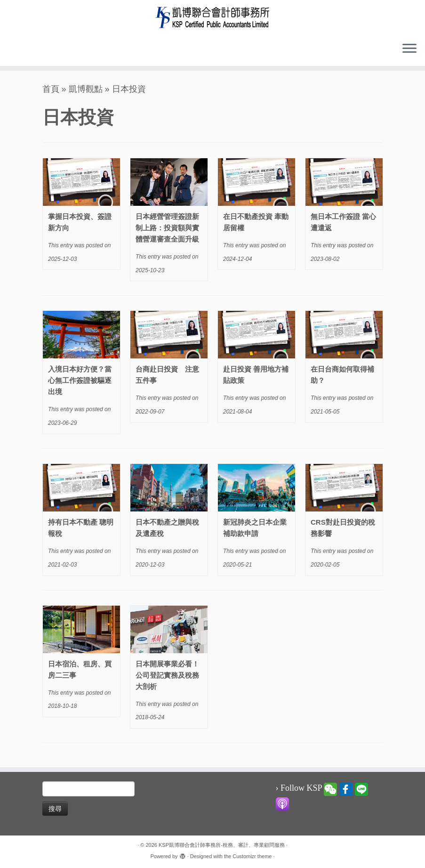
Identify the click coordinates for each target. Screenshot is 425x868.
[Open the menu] (409, 49)
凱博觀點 (86, 89)
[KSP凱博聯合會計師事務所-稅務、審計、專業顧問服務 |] (212, 17)
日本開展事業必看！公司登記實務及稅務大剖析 (167, 675)
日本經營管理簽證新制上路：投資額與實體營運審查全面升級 (167, 228)
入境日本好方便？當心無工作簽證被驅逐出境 (80, 380)
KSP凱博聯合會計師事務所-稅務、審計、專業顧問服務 (222, 845)
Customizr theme (252, 856)
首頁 (51, 89)
